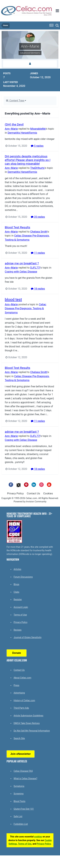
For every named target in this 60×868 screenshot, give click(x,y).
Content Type (16, 101)
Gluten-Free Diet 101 (24, 809)
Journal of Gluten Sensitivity (28, 637)
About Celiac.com (22, 678)
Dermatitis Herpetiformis (22, 133)
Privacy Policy (15, 493)
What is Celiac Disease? (25, 778)
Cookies (48, 493)
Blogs (16, 584)
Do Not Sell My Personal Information (32, 731)
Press (16, 685)
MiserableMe (38, 129)
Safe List (18, 816)
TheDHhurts (37, 168)
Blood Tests (19, 801)
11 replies (38, 253)
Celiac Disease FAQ (23, 771)
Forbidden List (21, 824)
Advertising (19, 693)
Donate (16, 653)
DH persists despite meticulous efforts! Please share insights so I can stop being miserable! (28, 160)
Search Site (19, 738)
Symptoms (19, 786)
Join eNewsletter (21, 754)
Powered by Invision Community (30, 502)
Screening (19, 794)
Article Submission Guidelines (28, 716)
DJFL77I (35, 268)
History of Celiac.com (24, 700)
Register (18, 599)
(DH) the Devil (14, 124)
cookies (38, 837)
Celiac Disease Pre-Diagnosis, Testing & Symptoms (26, 308)
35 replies (38, 217)
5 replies (37, 146)
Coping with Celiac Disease (21, 272)
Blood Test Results (18, 227)
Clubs (16, 592)
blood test (13, 300)
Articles (17, 569)
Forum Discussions (23, 577)
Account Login (21, 607)
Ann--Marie (11, 129)
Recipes (18, 630)
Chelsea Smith (39, 232)
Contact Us (33, 493)
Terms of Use (20, 615)
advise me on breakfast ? (22, 263)
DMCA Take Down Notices (27, 723)
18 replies (38, 289)
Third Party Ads (21, 708)
